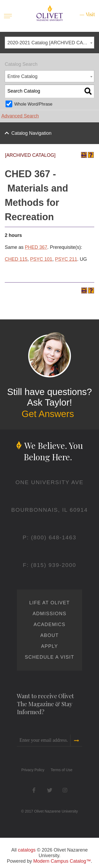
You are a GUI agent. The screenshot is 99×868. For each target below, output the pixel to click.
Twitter (49, 790)
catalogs (27, 850)
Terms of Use (62, 770)
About (50, 635)
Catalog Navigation (31, 133)
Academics (49, 624)
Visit (90, 14)
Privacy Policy (33, 770)
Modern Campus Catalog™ (62, 861)
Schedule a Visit (49, 657)
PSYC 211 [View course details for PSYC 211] (66, 259)
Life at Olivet (49, 603)
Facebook (34, 790)
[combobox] (49, 43)
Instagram (65, 790)
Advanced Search (20, 116)
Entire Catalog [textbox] (22, 76)
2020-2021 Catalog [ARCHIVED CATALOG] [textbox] (51, 43)
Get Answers (48, 414)
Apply (49, 646)
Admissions (49, 614)
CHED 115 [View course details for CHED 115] (16, 259)
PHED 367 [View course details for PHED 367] (36, 247)
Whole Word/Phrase (33, 104)
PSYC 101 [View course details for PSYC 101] (41, 259)
